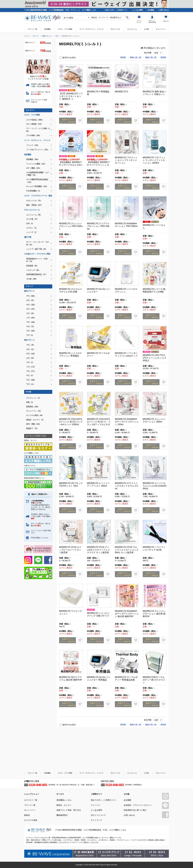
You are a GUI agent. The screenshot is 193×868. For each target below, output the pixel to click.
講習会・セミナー (35, 420)
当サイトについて (98, 815)
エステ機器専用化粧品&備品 (37, 181)
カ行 (31, 300)
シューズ (32, 232)
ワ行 (30, 335)
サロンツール (115, 29)
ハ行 (31, 318)
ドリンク (33, 145)
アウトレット (34, 398)
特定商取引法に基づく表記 (135, 810)
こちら (43, 538)
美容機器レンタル (64, 800)
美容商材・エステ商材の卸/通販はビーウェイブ (43, 18)
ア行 (31, 296)
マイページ (95, 805)
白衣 (30, 223)
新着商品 (33, 407)
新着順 (123, 57)
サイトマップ (96, 820)
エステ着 (32, 219)
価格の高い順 (151, 57)
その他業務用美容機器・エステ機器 (37, 174)
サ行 (31, 305)
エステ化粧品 (35, 120)
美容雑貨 (32, 266)
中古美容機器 (34, 191)
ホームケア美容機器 (37, 186)
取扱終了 (32, 428)
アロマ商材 (34, 135)
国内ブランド (47, 36)
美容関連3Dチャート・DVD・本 (38, 260)
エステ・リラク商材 (65, 29)
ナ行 (31, 313)
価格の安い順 (136, 57)
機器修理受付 (62, 815)
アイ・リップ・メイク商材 (38, 130)
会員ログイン (68, 121)
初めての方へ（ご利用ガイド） (117, 10)
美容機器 (47, 29)
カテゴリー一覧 (31, 800)
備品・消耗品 (34, 205)
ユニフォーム (132, 29)
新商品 (27, 815)
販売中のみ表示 (69, 58)
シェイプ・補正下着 (37, 249)
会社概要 (151, 10)
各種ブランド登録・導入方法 (69, 810)
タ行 (31, 309)
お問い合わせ (164, 10)
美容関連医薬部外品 (37, 274)
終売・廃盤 (34, 424)
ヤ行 (31, 326)
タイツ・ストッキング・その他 (37, 243)
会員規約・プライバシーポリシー (138, 805)
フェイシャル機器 (36, 164)
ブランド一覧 (32, 29)
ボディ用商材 (34, 124)
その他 (146, 29)
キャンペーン (161, 29)
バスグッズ (33, 270)
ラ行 (31, 331)
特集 (30, 402)
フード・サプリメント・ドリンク (91, 29)
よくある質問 (138, 10)
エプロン (32, 228)
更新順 (163, 57)
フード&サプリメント (38, 150)
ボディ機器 (34, 168)
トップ (27, 36)
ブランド (36, 36)
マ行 (57, 36)
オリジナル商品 (35, 415)
